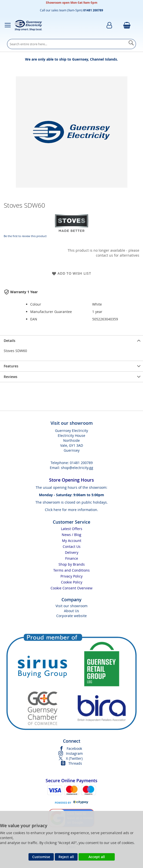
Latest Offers (72, 529)
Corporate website (71, 616)
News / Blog (71, 535)
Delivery (72, 552)
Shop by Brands (72, 564)
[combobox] (71, 44)
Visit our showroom (71, 606)
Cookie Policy (72, 582)
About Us (71, 611)
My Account (72, 541)
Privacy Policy (71, 576)
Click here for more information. (71, 510)
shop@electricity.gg (77, 468)
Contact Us (72, 546)
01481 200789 (81, 463)
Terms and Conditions (71, 570)
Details (10, 341)
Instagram (74, 753)
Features (11, 366)
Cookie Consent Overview (71, 588)
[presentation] (71, 341)
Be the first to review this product (25, 236)
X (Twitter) (74, 758)
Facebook (74, 748)
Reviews (11, 377)
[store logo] (28, 25)
